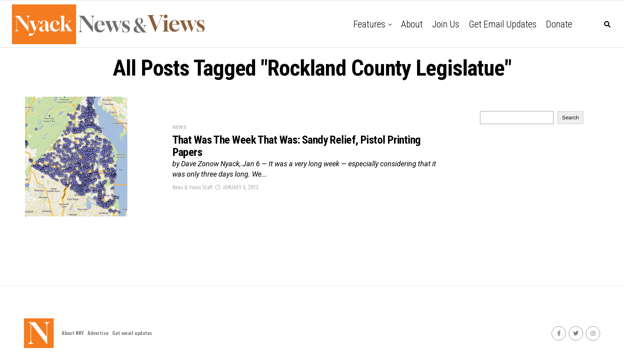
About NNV (73, 333)
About (412, 24)
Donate (559, 24)
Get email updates (503, 24)
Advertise (98, 333)
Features (369, 24)
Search (570, 118)
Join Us (446, 24)
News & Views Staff (192, 187)
